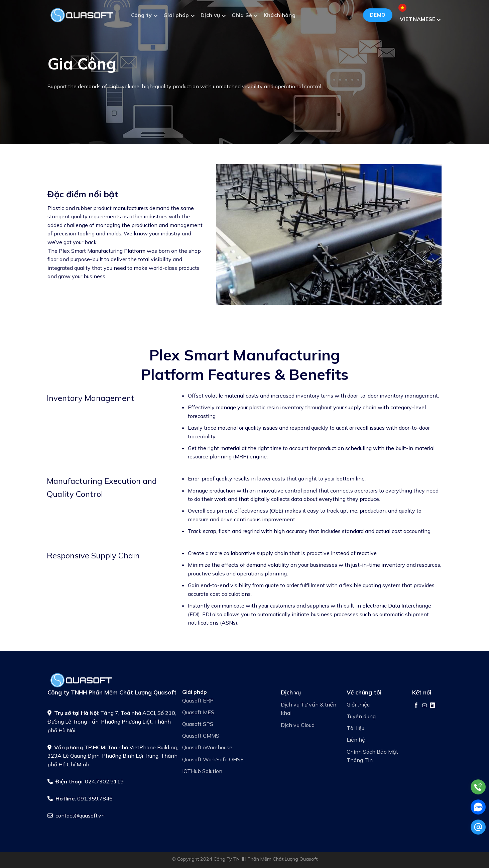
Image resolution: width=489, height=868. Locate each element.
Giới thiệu (358, 704)
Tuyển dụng (361, 716)
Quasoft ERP (198, 700)
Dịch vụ (213, 16)
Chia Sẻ (244, 16)
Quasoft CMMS (201, 736)
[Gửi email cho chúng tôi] (424, 705)
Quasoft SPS (198, 724)
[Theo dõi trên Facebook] (416, 705)
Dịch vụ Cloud (298, 725)
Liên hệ (356, 740)
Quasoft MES (198, 712)
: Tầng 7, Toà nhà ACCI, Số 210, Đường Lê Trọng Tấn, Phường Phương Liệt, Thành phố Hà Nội (112, 721)
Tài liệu (355, 728)
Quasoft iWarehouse (207, 747)
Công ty (144, 16)
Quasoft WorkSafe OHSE (213, 759)
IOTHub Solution (202, 771)
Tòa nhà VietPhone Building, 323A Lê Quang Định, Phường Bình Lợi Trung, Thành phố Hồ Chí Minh (113, 756)
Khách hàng (280, 15)
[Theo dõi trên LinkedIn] (433, 705)
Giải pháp (179, 16)
